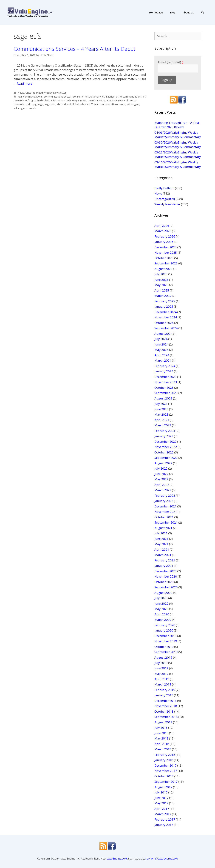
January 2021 (164, 566)
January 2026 (164, 242)
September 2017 (166, 782)
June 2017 (161, 798)
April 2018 (162, 744)
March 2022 (163, 490)
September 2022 (166, 458)
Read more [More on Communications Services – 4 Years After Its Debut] (24, 83)
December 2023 (166, 377)
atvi (20, 97)
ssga (40, 104)
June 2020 (161, 603)
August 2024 (163, 334)
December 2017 (166, 765)
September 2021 (166, 522)
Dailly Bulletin (164, 188)
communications (33, 97)
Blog (173, 12)
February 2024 (165, 366)
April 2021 (162, 549)
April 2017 (162, 809)
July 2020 (161, 598)
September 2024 (166, 328)
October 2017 (164, 776)
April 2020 (162, 614)
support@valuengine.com (162, 859)
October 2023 (164, 388)
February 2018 (165, 755)
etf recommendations (129, 97)
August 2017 (163, 787)
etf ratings (108, 97)
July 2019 (161, 663)
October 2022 (164, 452)
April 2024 (162, 355)
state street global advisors (73, 104)
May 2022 (161, 479)
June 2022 (161, 474)
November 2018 (166, 706)
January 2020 (164, 630)
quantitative (95, 100)
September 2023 (166, 393)
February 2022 (165, 496)
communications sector (58, 97)
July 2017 (161, 792)
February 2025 (165, 301)
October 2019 (164, 647)
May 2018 (161, 738)
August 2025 (163, 269)
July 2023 (161, 404)
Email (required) (171, 62)
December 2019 (166, 636)
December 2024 (166, 312)
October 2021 (164, 517)
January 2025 (164, 306)
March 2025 (163, 296)
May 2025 (161, 285)
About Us (188, 12)
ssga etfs (50, 104)
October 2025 (164, 258)
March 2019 (163, 684)
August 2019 (163, 657)
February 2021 (165, 560)
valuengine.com (23, 108)
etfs (28, 100)
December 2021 (166, 506)
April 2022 (162, 485)
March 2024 (163, 360)
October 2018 (164, 711)
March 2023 (163, 425)
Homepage (156, 12)
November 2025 (166, 252)
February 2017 (165, 819)
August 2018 (163, 722)
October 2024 (164, 323)
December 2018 (166, 701)
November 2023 (166, 382)
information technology (65, 100)
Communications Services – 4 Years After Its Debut (75, 49)
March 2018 (163, 749)
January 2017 (164, 825)
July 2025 (161, 274)
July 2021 (161, 533)
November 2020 (166, 576)
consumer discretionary (87, 97)
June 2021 (161, 539)
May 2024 (161, 350)
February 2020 (165, 625)
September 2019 (166, 652)
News (21, 93)
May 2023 (161, 414)
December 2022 (166, 442)
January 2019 (164, 695)
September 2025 (166, 263)
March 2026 (163, 231)
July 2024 (161, 339)
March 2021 (163, 555)
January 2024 (164, 371)
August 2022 (163, 463)
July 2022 (161, 468)
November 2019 (166, 641)
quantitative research (116, 100)
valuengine (133, 104)
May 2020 (161, 609)
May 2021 (161, 544)
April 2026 (162, 226)
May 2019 (161, 674)
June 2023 (161, 409)
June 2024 (161, 344)
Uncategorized (34, 93)
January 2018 (164, 760)
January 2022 (164, 501)
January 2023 (164, 436)
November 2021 (166, 512)
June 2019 (161, 668)
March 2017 (163, 814)
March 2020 (163, 620)
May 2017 (161, 803)
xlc (35, 108)
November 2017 (166, 771)
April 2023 (162, 420)
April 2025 (162, 290)
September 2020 (166, 587)
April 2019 (162, 679)
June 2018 (161, 733)
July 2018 (161, 728)
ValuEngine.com (117, 859)
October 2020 (164, 582)
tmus (122, 104)
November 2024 (166, 317)
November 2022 (166, 447)
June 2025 (161, 280)
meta (83, 100)
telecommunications (106, 104)
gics (34, 100)
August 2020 (163, 593)
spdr (28, 104)
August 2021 (163, 528)
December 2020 (166, 571)
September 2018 (166, 717)
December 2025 (166, 247)
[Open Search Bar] (203, 12)
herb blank (44, 100)
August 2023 (163, 398)
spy (34, 104)
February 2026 (165, 236)
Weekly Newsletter (55, 93)
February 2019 (165, 690)
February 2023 (165, 431)
